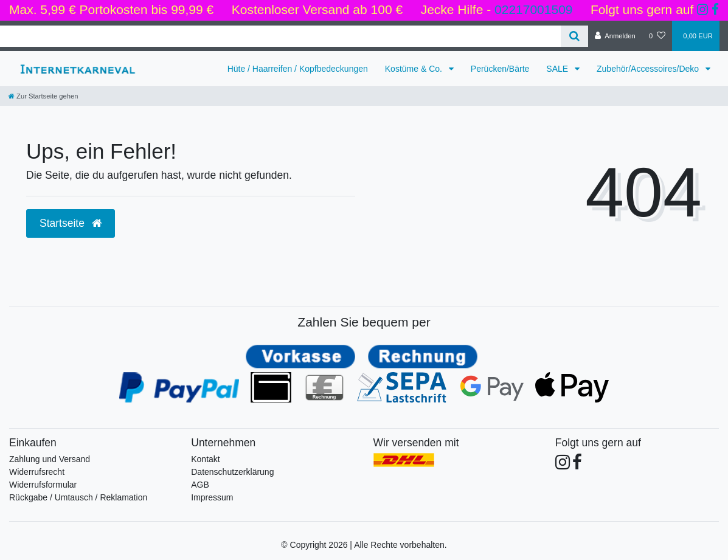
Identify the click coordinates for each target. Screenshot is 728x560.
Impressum (212, 497)
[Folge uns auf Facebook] (715, 9)
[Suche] (574, 36)
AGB (200, 485)
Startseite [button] (71, 223)
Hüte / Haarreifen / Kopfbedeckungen (298, 69)
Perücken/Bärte (500, 69)
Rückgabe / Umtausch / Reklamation (78, 497)
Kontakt (205, 459)
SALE (558, 69)
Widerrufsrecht (37, 472)
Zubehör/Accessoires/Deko (649, 69)
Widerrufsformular (43, 485)
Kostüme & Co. (415, 69)
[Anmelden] (615, 36)
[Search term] (280, 36)
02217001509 (533, 9)
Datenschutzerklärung (232, 472)
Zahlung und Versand (50, 459)
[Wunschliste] (657, 36)
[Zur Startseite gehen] (43, 96)
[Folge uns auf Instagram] (702, 9)
